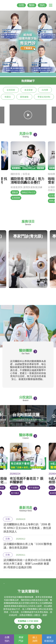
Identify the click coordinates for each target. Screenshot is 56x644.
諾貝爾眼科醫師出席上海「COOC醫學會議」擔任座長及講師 (28, 546)
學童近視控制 (44, 97)
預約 (42, 5)
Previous (3, 259)
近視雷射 (11, 90)
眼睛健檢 (24, 97)
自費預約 (7, 639)
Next (53, 259)
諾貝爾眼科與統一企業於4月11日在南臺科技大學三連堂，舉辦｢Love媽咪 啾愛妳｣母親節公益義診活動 (27, 564)
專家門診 (21, 639)
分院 (21, 5)
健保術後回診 (49, 639)
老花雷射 (29, 90)
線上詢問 (35, 639)
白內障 (45, 90)
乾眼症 (8, 97)
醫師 (32, 5)
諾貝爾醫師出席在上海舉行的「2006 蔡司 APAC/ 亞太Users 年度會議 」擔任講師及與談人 (27, 528)
